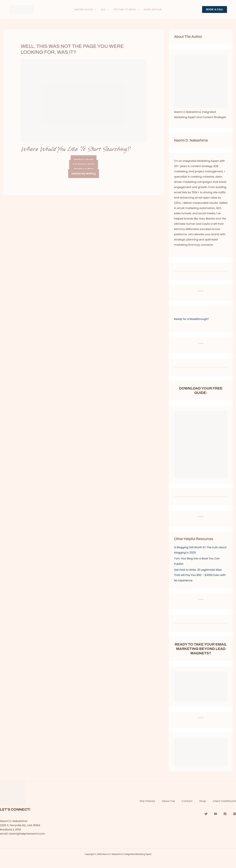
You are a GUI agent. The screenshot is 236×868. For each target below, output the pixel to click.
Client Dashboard (225, 800)
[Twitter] (206, 813)
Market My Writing (84, 174)
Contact (185, 800)
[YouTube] (216, 813)
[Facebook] (225, 813)
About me (165, 800)
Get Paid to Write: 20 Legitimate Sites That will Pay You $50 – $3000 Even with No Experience (200, 575)
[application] (94, 9)
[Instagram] (235, 813)
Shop (202, 800)
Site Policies (143, 800)
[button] (215, 10)
